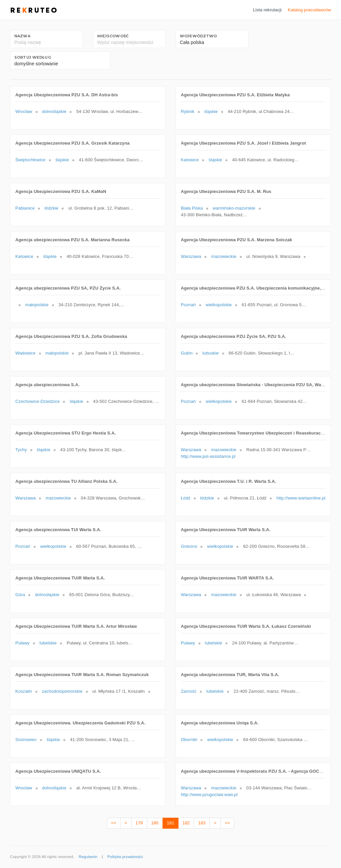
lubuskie (211, 353)
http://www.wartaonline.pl (301, 498)
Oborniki (189, 740)
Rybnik (188, 111)
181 (170, 823)
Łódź (186, 498)
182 (186, 823)
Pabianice (25, 208)
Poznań (188, 305)
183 (202, 823)
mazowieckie (224, 256)
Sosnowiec (26, 740)
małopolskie (37, 305)
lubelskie (48, 643)
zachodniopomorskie (62, 691)
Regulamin (88, 857)
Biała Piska (192, 208)
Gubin (187, 353)
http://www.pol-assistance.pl (208, 456)
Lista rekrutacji (267, 10)
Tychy (21, 450)
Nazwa (22, 36)
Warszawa (191, 256)
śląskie (211, 111)
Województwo (198, 36)
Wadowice (25, 353)
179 (139, 823)
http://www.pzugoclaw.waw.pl (209, 795)
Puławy (22, 643)
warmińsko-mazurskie (234, 208)
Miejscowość (113, 36)
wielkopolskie (219, 305)
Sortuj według (33, 57)
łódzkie (51, 208)
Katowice (190, 160)
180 (155, 823)
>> (227, 823)
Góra (20, 595)
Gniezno (189, 546)
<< (114, 823)
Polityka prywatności (125, 857)
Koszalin (24, 691)
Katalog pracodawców (309, 10)
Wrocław (24, 111)
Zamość (189, 691)
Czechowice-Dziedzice (37, 401)
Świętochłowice (30, 160)
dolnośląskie (54, 111)
